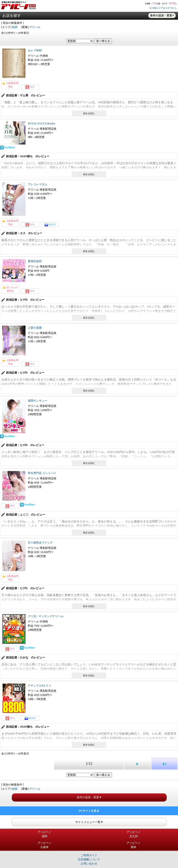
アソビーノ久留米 (44, 845)
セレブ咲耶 (35, 50)
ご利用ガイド (89, 855)
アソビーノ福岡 (44, 834)
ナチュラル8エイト (40, 686)
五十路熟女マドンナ (40, 543)
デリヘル (35, 27)
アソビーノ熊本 (133, 845)
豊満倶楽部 (35, 261)
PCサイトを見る (89, 811)
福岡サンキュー (38, 401)
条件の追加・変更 (161, 16)
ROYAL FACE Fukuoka (41, 123)
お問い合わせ (89, 864)
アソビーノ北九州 (133, 834)
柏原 (15, 27)
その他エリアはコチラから (163, 8)
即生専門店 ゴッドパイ (42, 473)
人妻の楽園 (35, 328)
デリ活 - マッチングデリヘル (46, 616)
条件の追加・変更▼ (89, 797)
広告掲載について (89, 859)
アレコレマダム (38, 184)
